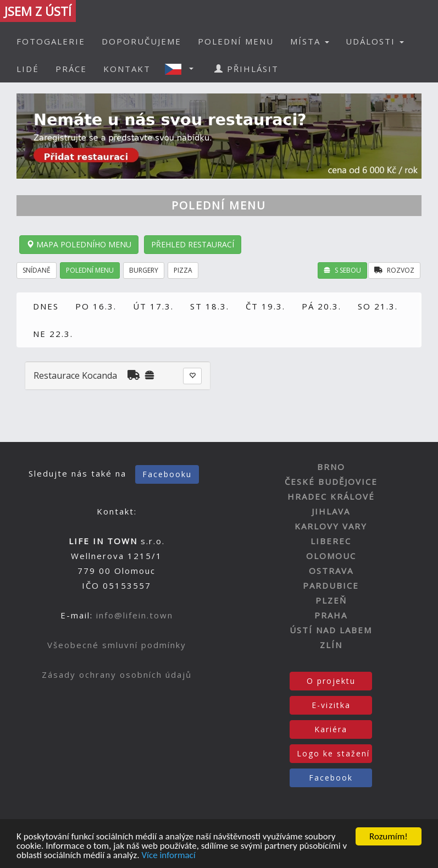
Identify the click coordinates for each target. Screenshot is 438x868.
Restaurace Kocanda (75, 375)
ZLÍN (331, 645)
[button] (182, 69)
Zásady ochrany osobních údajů (117, 675)
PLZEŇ (331, 600)
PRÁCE (71, 69)
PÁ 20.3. (321, 306)
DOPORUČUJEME (142, 41)
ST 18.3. (210, 306)
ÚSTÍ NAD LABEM (331, 630)
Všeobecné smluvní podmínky (117, 645)
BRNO (331, 467)
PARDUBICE (331, 585)
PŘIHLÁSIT (246, 69)
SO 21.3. (378, 306)
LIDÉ (28, 69)
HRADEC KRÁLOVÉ (331, 496)
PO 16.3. (96, 306)
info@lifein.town (135, 615)
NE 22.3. (53, 334)
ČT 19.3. (265, 306)
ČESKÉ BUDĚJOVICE (331, 482)
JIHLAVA (331, 511)
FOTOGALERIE (51, 41)
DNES (46, 306)
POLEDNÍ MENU (236, 41)
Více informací (168, 856)
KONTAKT (127, 69)
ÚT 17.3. (153, 306)
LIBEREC (331, 541)
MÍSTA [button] (310, 41)
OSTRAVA (331, 571)
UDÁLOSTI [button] (375, 41)
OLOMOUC (331, 556)
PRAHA (331, 615)
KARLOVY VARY (331, 526)
